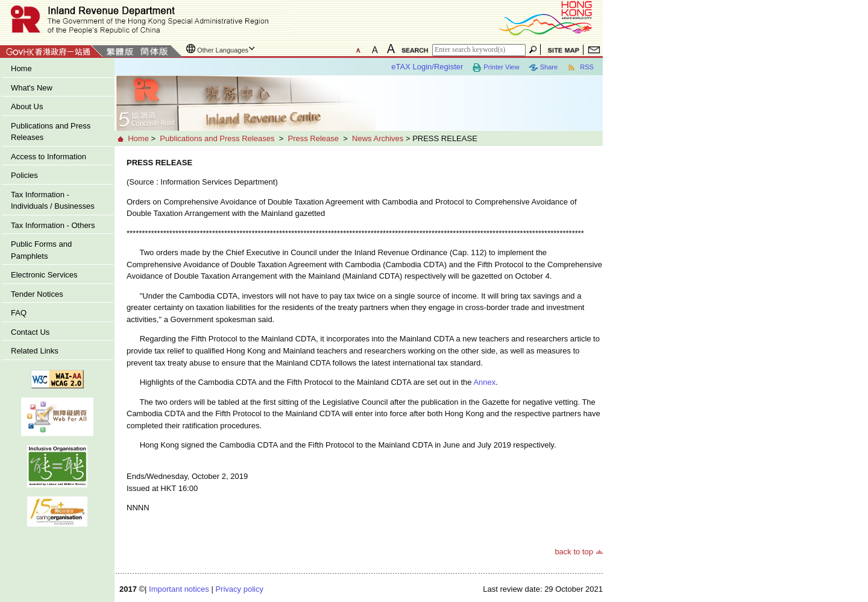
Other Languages (223, 50)
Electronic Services (44, 275)
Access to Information (49, 157)
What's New (32, 88)
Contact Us (30, 332)
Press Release (313, 138)
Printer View (495, 68)
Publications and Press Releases (51, 132)
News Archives (378, 138)
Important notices (179, 589)
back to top (574, 552)
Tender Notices (37, 294)
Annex (484, 382)
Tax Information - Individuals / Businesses (53, 201)
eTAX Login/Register (427, 67)
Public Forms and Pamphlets (41, 250)
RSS (580, 68)
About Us (27, 106)
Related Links (35, 351)
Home (21, 68)
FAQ (19, 313)
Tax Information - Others (53, 225)
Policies (24, 175)
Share (543, 68)
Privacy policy (239, 589)
